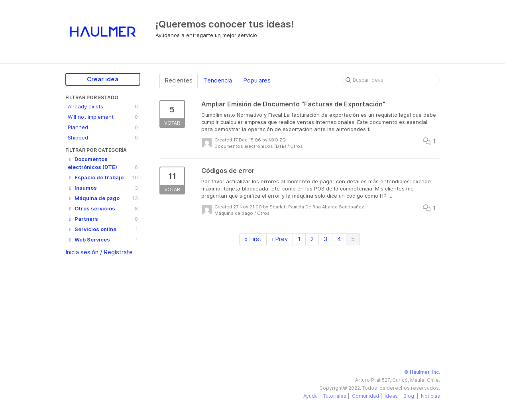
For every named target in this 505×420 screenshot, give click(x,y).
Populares (257, 80)
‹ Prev (280, 239)
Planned (103, 127)
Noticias (430, 396)
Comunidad (365, 396)
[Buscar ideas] (391, 80)
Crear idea (103, 79)
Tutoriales (335, 396)
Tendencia (218, 80)
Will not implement (103, 117)
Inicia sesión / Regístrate (99, 252)
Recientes (179, 80)
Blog (409, 396)
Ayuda (310, 396)
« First (253, 239)
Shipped (103, 137)
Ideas (391, 396)
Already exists (103, 106)
